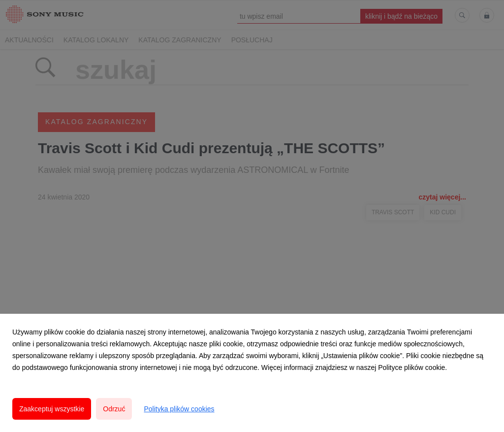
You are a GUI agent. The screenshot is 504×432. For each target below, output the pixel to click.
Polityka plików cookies (179, 409)
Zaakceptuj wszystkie (52, 409)
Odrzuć (114, 409)
